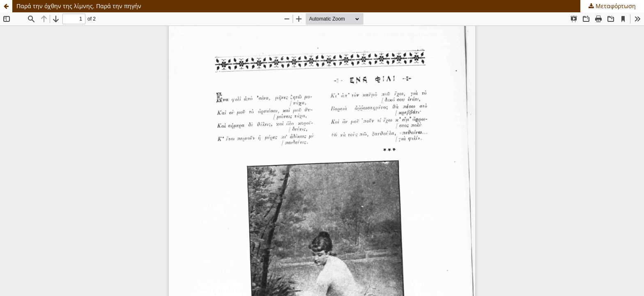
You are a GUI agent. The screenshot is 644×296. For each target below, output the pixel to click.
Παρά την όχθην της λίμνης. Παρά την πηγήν (79, 6)
